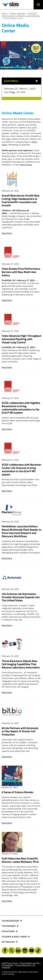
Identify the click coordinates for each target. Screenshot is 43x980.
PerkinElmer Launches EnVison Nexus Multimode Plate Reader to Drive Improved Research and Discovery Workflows (21, 531)
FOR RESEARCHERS (11, 921)
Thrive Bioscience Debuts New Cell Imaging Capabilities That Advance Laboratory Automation (21, 664)
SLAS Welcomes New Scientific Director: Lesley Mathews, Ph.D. (20, 860)
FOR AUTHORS (8, 931)
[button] (38, 5)
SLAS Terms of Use (10, 963)
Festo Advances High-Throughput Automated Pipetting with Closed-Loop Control (21, 339)
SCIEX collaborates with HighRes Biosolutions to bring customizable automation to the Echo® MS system (21, 408)
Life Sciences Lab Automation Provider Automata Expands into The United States (21, 597)
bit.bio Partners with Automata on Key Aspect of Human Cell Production (20, 731)
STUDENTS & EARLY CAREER (15, 937)
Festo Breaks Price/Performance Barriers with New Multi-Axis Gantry (21, 272)
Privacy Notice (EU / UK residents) (18, 966)
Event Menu (11, 81)
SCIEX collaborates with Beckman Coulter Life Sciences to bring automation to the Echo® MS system (21, 469)
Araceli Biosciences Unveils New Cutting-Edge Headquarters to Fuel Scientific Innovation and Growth (21, 200)
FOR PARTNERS (9, 926)
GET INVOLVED (9, 942)
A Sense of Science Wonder (18, 792)
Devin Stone (26, 165)
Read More (7, 233)
